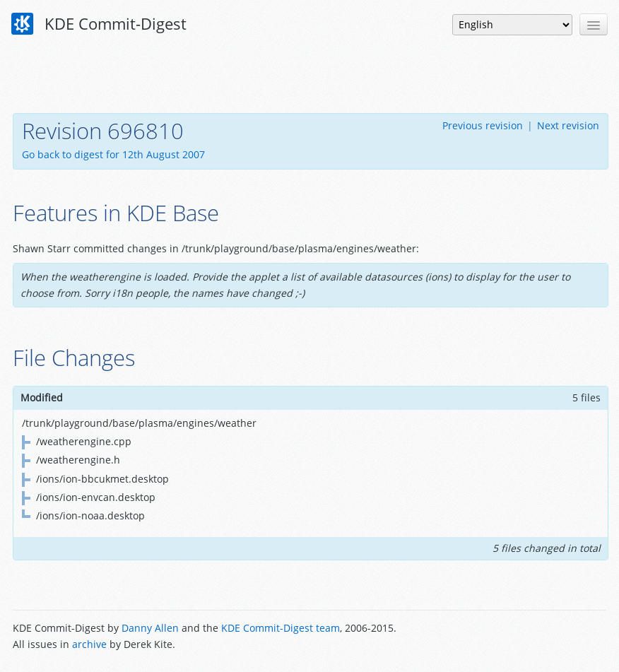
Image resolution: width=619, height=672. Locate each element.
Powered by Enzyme (553, 637)
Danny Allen (150, 628)
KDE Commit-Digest (99, 24)
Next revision (568, 125)
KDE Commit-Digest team (281, 628)
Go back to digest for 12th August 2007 (113, 154)
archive (89, 644)
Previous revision (483, 125)
